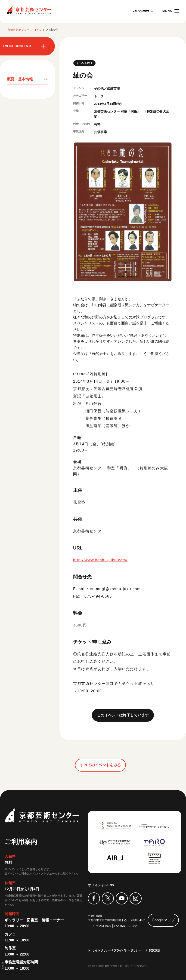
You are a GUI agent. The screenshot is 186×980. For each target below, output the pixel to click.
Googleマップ (163, 920)
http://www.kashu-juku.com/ (100, 560)
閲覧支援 (155, 950)
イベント (40, 30)
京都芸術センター (29, 10)
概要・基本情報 (20, 79)
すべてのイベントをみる (100, 765)
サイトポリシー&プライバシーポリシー (117, 950)
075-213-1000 (102, 926)
